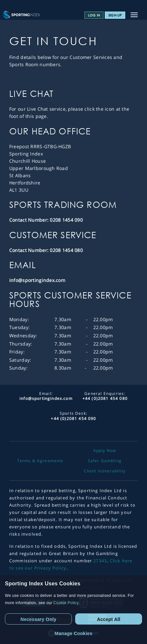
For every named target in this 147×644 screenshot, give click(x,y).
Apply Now (105, 451)
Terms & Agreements (40, 461)
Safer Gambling (105, 461)
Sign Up (115, 15)
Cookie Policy (66, 603)
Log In (94, 15)
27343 (100, 561)
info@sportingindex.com (37, 280)
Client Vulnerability (105, 471)
